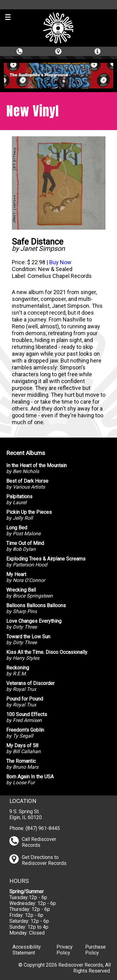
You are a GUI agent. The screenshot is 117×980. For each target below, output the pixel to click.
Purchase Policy (95, 950)
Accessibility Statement (27, 950)
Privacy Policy (65, 950)
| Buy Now (58, 262)
